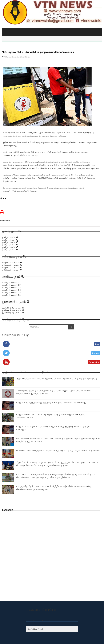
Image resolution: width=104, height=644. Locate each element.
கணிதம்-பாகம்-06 (11, 283)
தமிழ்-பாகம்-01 (10, 225)
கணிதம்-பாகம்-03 (11, 276)
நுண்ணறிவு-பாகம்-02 (13, 298)
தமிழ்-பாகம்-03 (10, 230)
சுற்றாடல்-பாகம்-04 (12, 258)
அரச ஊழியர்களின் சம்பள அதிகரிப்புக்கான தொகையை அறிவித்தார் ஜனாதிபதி (57, 367)
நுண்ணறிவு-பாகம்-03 (13, 301)
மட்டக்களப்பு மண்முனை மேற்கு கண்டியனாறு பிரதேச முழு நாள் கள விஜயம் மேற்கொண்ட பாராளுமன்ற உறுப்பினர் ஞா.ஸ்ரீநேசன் (56, 464)
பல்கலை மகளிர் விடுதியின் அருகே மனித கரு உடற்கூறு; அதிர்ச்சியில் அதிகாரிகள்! (59, 438)
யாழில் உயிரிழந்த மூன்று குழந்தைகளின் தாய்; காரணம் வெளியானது (51, 391)
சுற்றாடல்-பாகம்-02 (12, 253)
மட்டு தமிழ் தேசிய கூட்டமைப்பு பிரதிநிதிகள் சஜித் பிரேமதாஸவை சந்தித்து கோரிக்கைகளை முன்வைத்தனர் (54, 476)
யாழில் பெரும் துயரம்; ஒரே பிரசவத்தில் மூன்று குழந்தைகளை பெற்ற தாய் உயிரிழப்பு (54, 416)
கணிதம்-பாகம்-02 (11, 273)
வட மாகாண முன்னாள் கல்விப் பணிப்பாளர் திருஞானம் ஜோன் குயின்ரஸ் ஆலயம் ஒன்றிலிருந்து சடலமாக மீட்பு (58, 428)
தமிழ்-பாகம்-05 (10, 235)
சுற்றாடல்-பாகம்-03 (12, 256)
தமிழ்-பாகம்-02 (10, 228)
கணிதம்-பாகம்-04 (11, 278)
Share (3, 187)
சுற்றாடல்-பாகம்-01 (12, 250)
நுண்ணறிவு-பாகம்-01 (13, 296)
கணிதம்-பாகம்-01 (11, 271)
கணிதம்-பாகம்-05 (11, 281)
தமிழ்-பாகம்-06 (10, 238)
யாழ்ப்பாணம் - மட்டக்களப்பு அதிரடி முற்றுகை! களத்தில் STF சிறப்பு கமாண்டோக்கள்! (51, 404)
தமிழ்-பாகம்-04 (10, 233)
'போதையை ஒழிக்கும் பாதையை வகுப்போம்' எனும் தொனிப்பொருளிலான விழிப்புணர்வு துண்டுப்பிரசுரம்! (54, 380)
